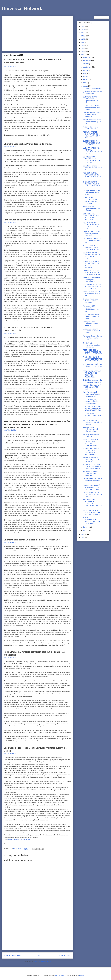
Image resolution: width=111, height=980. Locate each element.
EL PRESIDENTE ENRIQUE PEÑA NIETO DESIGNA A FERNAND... (91, 201)
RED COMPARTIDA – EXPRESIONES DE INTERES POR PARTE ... (92, 176)
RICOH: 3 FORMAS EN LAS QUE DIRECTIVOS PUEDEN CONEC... (92, 359)
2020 (83, 42)
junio (85, 76)
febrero (86, 527)
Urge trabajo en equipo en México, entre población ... (92, 366)
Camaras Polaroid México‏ (92, 89)
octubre (86, 64)
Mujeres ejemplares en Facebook (91, 435)
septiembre (87, 67)
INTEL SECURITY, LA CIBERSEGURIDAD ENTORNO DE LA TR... (92, 248)
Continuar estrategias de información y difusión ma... (92, 294)
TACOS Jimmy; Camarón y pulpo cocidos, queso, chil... (92, 122)
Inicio (40, 955)
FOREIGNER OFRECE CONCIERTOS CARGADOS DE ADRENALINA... (91, 451)
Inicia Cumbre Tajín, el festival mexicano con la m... (92, 168)
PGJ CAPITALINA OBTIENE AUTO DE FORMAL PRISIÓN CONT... (91, 226)
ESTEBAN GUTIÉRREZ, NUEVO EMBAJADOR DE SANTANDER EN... (92, 408)
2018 (83, 48)
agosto (86, 70)
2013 (83, 537)
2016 (83, 55)
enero (86, 530)
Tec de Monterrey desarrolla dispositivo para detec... (91, 345)
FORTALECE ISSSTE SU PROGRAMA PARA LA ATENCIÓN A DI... (92, 287)
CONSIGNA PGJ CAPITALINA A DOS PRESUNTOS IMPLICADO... (91, 217)
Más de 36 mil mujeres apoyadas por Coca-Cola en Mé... (91, 459)
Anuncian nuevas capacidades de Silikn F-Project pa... (92, 209)
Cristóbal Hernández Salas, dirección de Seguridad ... (91, 301)
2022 (83, 36)
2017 (83, 52)
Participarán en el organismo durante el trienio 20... (91, 324)
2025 (83, 26)
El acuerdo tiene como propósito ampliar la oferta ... (91, 317)
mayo (85, 80)
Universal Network (22, 9)
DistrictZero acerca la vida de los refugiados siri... (92, 381)
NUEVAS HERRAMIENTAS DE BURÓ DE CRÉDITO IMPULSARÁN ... (92, 520)
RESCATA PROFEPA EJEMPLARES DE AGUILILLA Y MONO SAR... (91, 135)
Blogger (82, 975)
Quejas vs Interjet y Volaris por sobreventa (92, 93)
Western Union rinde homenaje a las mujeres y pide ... (92, 422)
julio (85, 73)
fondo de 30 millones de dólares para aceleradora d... (92, 280)
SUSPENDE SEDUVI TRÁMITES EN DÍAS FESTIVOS (91, 143)
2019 (83, 45)
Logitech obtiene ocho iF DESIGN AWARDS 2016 (92, 387)
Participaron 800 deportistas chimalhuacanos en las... (91, 309)
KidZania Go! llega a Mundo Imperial (90, 128)
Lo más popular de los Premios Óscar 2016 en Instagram (92, 494)
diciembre (87, 58)
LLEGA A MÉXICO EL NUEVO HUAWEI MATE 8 (92, 415)
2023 (83, 33)
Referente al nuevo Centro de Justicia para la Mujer (92, 338)
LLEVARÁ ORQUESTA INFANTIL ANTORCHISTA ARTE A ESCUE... (92, 151)
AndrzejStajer (60, 975)
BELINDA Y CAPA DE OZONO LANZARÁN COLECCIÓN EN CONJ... (91, 256)
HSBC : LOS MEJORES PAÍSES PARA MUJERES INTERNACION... (92, 442)
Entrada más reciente (12, 955)
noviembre (87, 61)
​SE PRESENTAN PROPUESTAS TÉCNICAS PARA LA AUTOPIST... (91, 160)
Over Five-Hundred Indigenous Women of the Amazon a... (92, 394)
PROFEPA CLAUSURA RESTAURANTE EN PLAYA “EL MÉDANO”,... (91, 265)
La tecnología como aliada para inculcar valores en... (92, 480)
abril (85, 83)
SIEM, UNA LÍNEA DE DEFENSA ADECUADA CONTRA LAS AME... (92, 512)
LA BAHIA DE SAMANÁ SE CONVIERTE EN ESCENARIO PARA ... (92, 487)
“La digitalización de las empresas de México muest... (91, 193)
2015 (83, 534)
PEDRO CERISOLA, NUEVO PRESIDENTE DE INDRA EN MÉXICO (92, 352)
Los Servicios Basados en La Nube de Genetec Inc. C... (92, 241)
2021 (83, 39)
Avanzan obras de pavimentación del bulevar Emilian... (90, 429)
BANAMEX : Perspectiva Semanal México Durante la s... (92, 115)
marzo (86, 86)
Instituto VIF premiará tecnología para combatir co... (91, 473)
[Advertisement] (38, 33)
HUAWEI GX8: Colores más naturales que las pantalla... (92, 108)
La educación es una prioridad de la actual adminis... (91, 331)
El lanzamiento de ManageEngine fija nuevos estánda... (90, 401)
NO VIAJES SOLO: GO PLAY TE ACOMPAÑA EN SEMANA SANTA (92, 466)
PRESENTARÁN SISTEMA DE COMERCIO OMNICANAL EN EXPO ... (92, 503)
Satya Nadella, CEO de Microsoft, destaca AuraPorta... (91, 234)
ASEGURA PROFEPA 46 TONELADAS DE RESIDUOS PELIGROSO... (92, 374)
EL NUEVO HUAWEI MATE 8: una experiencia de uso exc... (91, 100)
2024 (83, 30)
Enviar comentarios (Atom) (42, 961)
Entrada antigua (65, 955)
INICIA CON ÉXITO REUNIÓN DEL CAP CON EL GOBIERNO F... (91, 185)
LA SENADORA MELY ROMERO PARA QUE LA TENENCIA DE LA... (92, 273)
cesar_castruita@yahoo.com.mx (19, 839)
